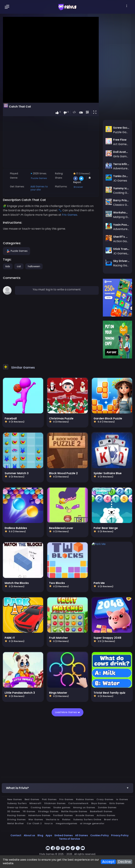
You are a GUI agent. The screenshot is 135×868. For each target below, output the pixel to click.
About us (29, 835)
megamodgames (66, 823)
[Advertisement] (51, 142)
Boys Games (99, 803)
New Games (14, 799)
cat (19, 266)
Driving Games (16, 819)
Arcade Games (85, 815)
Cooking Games (40, 807)
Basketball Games (101, 811)
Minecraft (35, 803)
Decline (124, 862)
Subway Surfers (17, 803)
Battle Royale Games (74, 811)
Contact (16, 835)
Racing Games (16, 815)
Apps (49, 835)
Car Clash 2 (34, 823)
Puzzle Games (39, 178)
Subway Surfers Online (87, 819)
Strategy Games (48, 811)
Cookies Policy (99, 835)
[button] (95, 112)
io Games (122, 799)
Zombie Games (107, 807)
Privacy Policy (120, 835)
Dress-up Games (17, 807)
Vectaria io (53, 819)
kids (8, 266)
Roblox (66, 819)
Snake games (62, 807)
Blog (40, 835)
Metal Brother (16, 823)
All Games (82, 835)
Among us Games (84, 807)
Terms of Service (69, 839)
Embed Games (64, 835)
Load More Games (67, 712)
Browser (78, 187)
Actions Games (106, 815)
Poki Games (49, 799)
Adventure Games (39, 815)
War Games (36, 819)
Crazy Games (105, 799)
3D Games (13, 811)
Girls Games (117, 803)
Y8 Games (29, 811)
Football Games (63, 815)
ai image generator (92, 823)
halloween (34, 266)
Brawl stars (111, 819)
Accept (108, 862)
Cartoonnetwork (78, 803)
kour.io (49, 823)
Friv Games (66, 799)
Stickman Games (55, 803)
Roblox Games (85, 799)
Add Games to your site (39, 188)
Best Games (32, 799)
